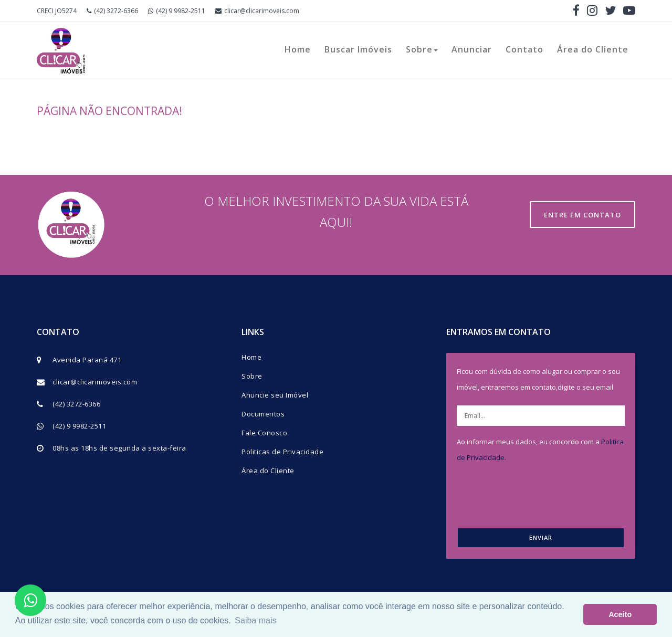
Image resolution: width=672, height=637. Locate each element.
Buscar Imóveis (358, 49)
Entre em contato (582, 215)
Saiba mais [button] (255, 620)
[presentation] (544, 494)
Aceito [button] (620, 614)
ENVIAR (541, 537)
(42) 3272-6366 (112, 11)
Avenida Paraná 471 (87, 360)
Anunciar (472, 49)
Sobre (422, 49)
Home (298, 49)
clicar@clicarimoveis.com (257, 11)
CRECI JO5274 (57, 11)
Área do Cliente (593, 49)
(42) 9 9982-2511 (177, 11)
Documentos (263, 414)
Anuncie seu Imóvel (275, 395)
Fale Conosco (264, 433)
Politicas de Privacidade (282, 452)
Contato (524, 49)
